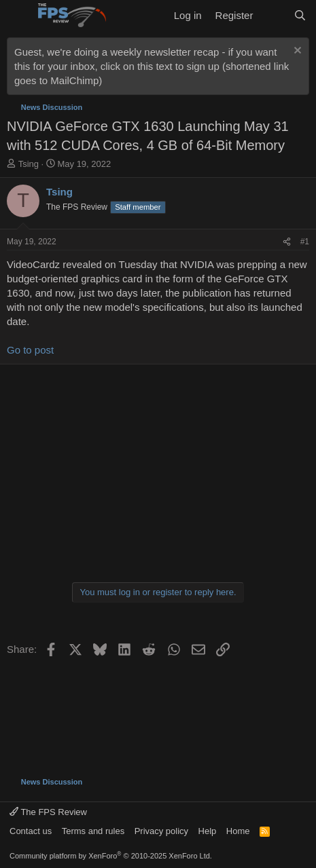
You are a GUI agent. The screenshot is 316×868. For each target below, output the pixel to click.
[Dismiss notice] (296, 52)
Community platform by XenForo (111, 856)
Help (208, 831)
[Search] (300, 15)
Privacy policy (161, 831)
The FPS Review (48, 812)
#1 (305, 242)
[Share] (287, 242)
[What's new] (273, 15)
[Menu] (19, 16)
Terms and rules (93, 831)
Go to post (30, 350)
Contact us (31, 831)
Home (238, 831)
